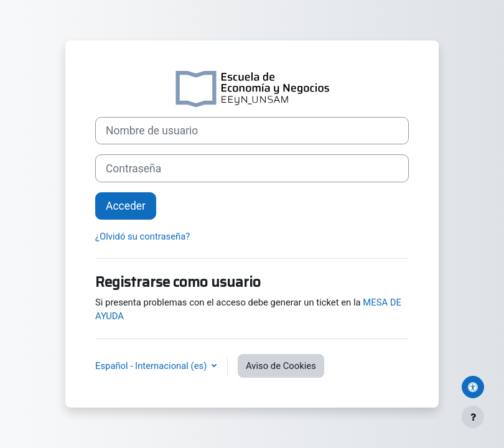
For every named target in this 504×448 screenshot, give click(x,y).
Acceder (126, 206)
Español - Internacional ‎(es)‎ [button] (152, 366)
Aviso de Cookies (281, 366)
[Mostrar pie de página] (473, 417)
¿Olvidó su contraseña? (142, 236)
